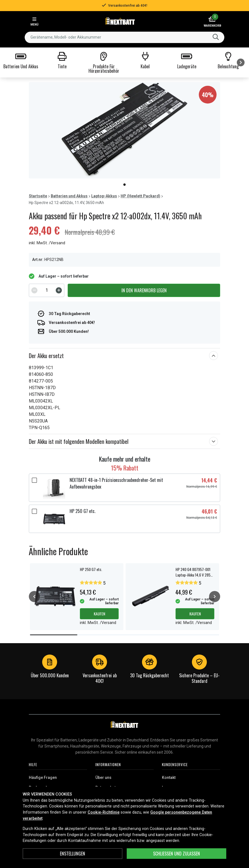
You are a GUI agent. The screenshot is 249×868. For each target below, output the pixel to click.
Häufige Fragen (43, 778)
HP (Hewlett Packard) (140, 196)
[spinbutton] (47, 290)
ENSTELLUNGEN (73, 854)
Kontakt (169, 778)
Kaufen (99, 614)
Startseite (38, 196)
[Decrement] (34, 290)
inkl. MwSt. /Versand (47, 243)
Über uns (103, 778)
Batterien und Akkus (69, 196)
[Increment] (59, 290)
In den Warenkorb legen (144, 290)
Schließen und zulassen (176, 854)
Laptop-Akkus (104, 196)
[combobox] (124, 37)
